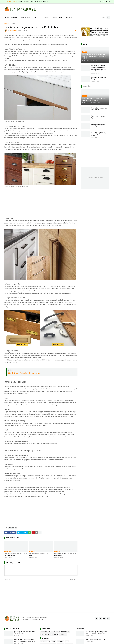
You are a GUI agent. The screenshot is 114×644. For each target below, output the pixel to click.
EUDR (61, 18)
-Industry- (43, 641)
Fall (51, 632)
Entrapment (65, 632)
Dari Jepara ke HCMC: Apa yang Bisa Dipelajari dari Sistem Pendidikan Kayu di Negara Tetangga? (99, 68)
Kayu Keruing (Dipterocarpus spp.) (95, 639)
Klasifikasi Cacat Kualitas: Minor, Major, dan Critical (98, 125)
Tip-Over (57, 632)
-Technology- (60, 641)
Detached (54, 634)
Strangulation (45, 634)
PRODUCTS (37, 18)
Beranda (7, 24)
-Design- (53, 641)
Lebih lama (73, 579)
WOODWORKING (26, 18)
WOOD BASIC (14, 18)
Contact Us (69, 18)
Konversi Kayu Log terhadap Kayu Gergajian (99, 109)
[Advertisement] (77, 9)
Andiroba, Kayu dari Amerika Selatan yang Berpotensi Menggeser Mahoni (96, 632)
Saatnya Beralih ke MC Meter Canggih (99, 78)
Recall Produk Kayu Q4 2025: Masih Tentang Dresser (25, 632)
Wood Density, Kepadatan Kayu (98, 117)
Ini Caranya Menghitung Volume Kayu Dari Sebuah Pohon (98, 134)
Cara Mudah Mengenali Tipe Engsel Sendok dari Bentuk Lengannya (16, 554)
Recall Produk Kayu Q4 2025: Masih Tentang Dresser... (33, 2)
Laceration (63, 634)
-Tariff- (67, 641)
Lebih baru (8, 579)
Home (7, 18)
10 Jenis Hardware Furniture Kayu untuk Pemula (39, 554)
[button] (104, 18)
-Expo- (48, 641)
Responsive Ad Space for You (95, 178)
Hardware (13, 24)
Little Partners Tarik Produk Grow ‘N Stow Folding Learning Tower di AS (25, 640)
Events (55, 18)
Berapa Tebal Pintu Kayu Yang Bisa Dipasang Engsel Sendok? (66, 554)
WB (16, 528)
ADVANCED (47, 18)
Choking (44, 632)
